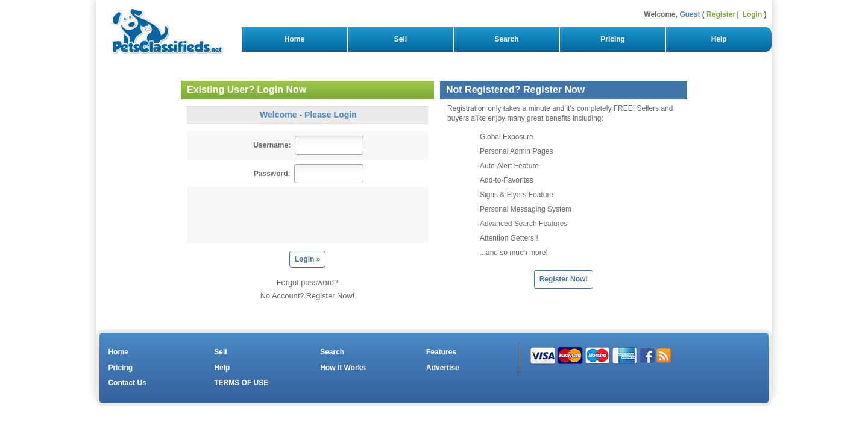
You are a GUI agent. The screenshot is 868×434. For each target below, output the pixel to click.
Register (721, 14)
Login (753, 14)
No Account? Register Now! (307, 296)
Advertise (443, 368)
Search (507, 39)
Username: (272, 145)
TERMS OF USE (241, 383)
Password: (272, 174)
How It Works (343, 368)
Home (294, 39)
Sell (401, 39)
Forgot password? (307, 282)
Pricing (613, 39)
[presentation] (310, 215)
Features (441, 352)
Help (719, 39)
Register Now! (564, 279)
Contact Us (127, 383)
